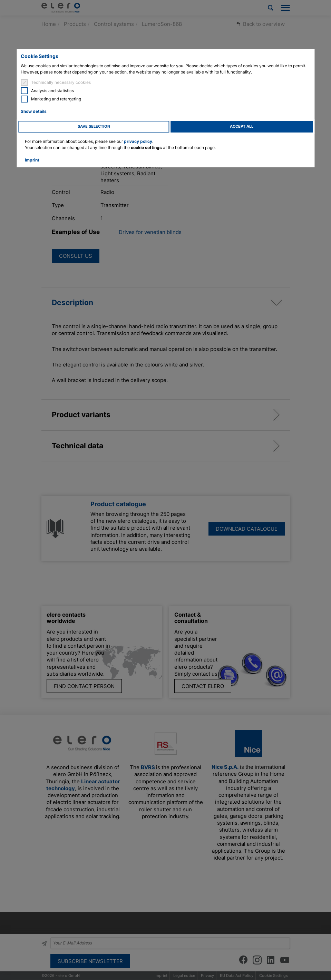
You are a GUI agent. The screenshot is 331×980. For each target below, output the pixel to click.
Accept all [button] (242, 126)
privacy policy (138, 141)
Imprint (32, 160)
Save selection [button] (94, 126)
